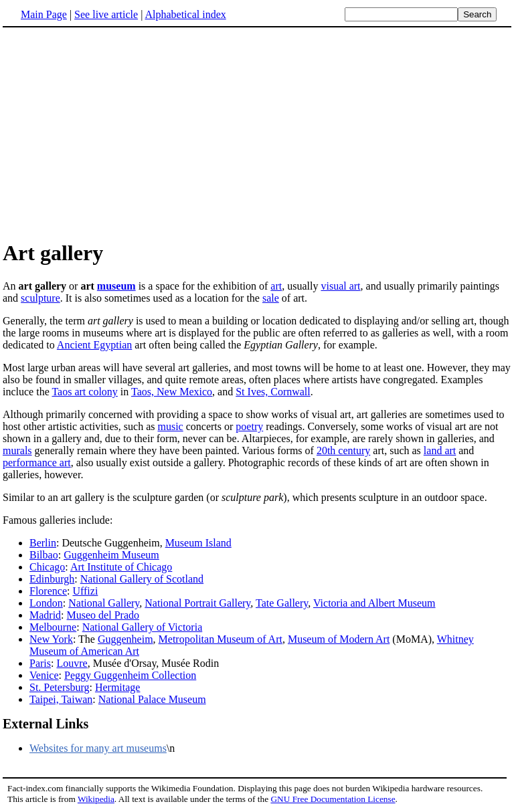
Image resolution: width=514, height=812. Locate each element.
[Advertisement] (115, 133)
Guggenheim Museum (111, 555)
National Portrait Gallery (197, 603)
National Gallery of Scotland (142, 579)
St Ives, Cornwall (273, 392)
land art (440, 450)
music (171, 426)
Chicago (47, 567)
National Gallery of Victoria (143, 627)
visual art (340, 286)
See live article (106, 14)
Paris (40, 663)
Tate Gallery (282, 603)
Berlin (43, 543)
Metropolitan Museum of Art (221, 639)
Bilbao (44, 555)
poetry (249, 426)
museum (116, 286)
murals (17, 450)
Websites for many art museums (98, 748)
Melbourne (53, 627)
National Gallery (104, 603)
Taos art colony (84, 392)
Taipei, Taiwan (61, 699)
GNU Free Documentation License (333, 799)
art (276, 286)
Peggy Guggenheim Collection (130, 675)
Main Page (44, 14)
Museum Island (198, 543)
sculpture (40, 298)
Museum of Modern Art (339, 639)
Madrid (45, 615)
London (46, 603)
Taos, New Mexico (172, 392)
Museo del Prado (103, 615)
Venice (44, 675)
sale (271, 298)
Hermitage (118, 687)
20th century (343, 450)
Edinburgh (52, 579)
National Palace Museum (152, 699)
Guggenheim (125, 639)
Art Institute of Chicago (121, 567)
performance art (37, 463)
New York (51, 639)
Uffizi (85, 591)
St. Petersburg (59, 687)
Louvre (72, 663)
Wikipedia (96, 799)
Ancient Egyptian (94, 345)
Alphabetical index (185, 14)
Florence (48, 591)
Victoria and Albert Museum (374, 603)
